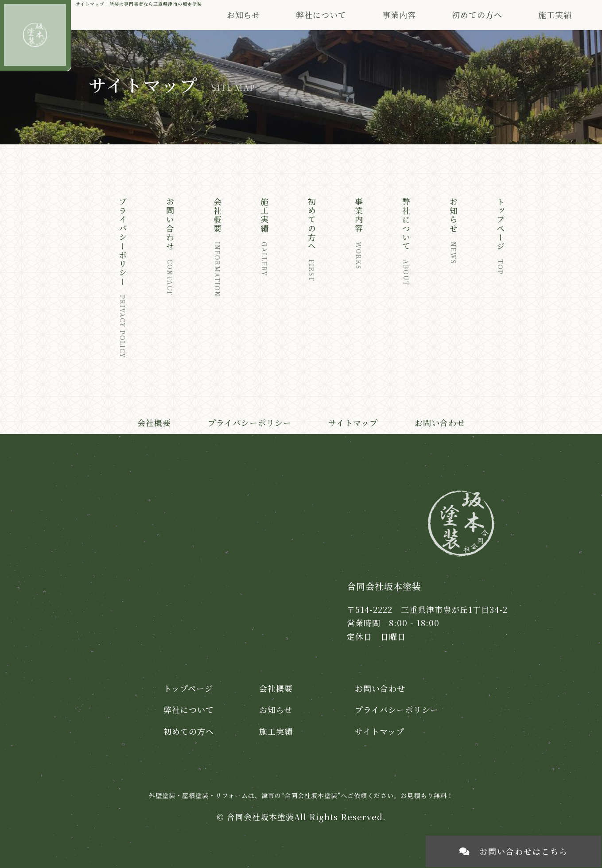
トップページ (188, 688)
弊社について (189, 709)
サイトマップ (353, 422)
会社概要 (154, 422)
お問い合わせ (440, 422)
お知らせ (243, 15)
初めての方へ (477, 15)
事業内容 (399, 15)
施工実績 (555, 15)
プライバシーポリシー (250, 422)
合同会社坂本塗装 (260, 817)
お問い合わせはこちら (514, 851)
